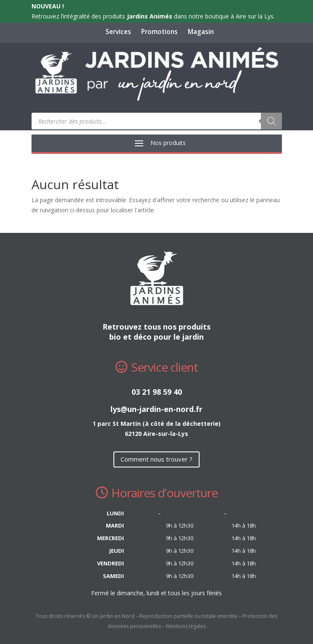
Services (118, 32)
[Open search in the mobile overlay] (157, 121)
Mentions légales (186, 626)
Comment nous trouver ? (156, 459)
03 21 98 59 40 (157, 392)
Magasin (201, 32)
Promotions (159, 32)
